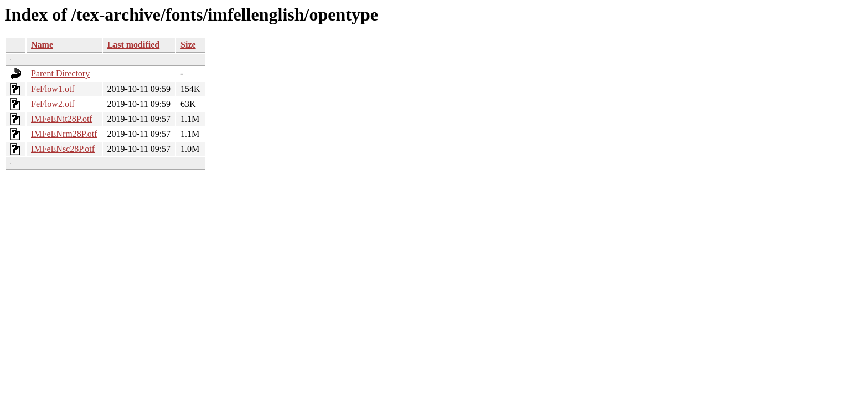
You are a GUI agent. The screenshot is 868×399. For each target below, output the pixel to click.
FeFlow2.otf (53, 104)
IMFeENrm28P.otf (64, 134)
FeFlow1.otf (53, 89)
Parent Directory (60, 73)
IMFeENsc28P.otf (63, 149)
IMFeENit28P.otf (62, 119)
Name (42, 45)
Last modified (134, 45)
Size (188, 45)
